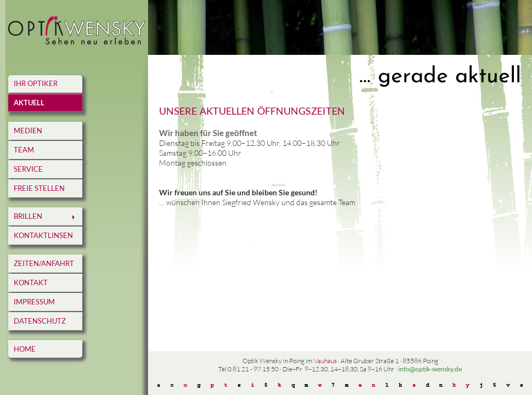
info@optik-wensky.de (430, 369)
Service (28, 169)
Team (24, 150)
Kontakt (31, 283)
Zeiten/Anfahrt (44, 263)
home (25, 349)
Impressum (34, 302)
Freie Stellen (39, 188)
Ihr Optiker (36, 83)
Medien (28, 131)
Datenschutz (40, 321)
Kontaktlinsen (43, 235)
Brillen (28, 216)
